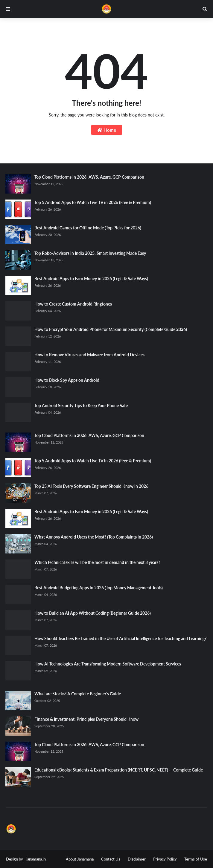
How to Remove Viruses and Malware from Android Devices (89, 355)
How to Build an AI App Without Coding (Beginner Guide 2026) (93, 613)
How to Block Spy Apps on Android (67, 380)
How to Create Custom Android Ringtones (73, 304)
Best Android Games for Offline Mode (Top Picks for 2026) (88, 228)
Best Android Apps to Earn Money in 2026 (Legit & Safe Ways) (91, 279)
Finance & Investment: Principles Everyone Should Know (86, 719)
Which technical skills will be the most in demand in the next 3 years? (97, 562)
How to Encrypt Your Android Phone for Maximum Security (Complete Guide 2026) (111, 329)
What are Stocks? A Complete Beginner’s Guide (78, 694)
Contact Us (111, 859)
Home (107, 130)
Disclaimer (137, 859)
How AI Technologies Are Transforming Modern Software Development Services (108, 664)
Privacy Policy (165, 859)
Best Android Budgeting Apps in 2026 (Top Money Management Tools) (99, 588)
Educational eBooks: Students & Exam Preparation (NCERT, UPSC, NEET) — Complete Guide (119, 770)
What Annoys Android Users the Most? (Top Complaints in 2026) (94, 537)
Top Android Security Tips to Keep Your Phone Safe (81, 405)
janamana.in (36, 859)
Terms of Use (196, 859)
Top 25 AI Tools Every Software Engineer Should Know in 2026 (91, 486)
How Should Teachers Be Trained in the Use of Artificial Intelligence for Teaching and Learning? (120, 638)
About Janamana (80, 859)
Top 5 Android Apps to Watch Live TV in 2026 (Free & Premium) (93, 202)
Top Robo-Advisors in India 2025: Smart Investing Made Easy (90, 253)
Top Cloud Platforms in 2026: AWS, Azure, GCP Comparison (89, 177)
